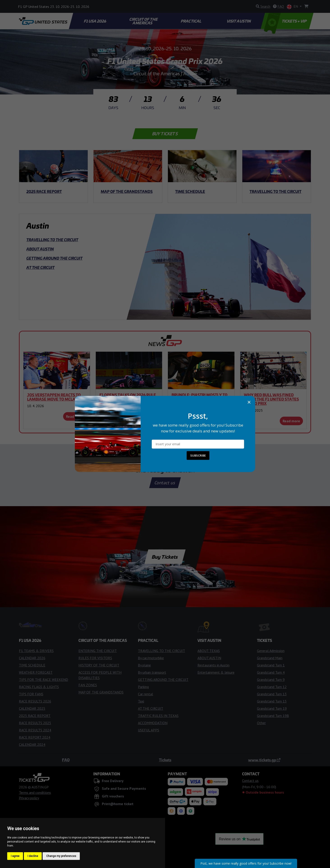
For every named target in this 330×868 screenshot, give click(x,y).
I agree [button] (15, 856)
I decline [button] (33, 856)
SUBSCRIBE (198, 455)
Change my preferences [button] (61, 856)
